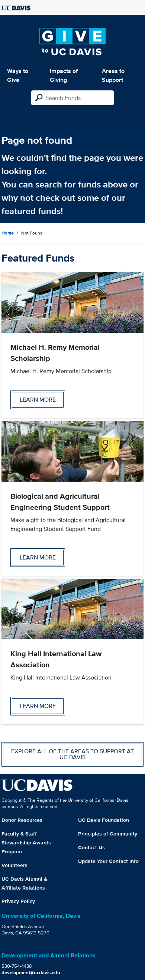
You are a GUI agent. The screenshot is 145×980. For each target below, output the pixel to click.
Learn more (38, 400)
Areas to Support (113, 75)
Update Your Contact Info (108, 861)
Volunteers (14, 865)
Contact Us (91, 847)
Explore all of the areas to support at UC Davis (72, 754)
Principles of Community (108, 834)
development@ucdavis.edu (31, 972)
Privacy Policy (18, 901)
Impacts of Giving (64, 75)
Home (8, 233)
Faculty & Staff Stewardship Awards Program (26, 843)
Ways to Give (18, 75)
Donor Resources (22, 820)
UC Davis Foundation (104, 820)
